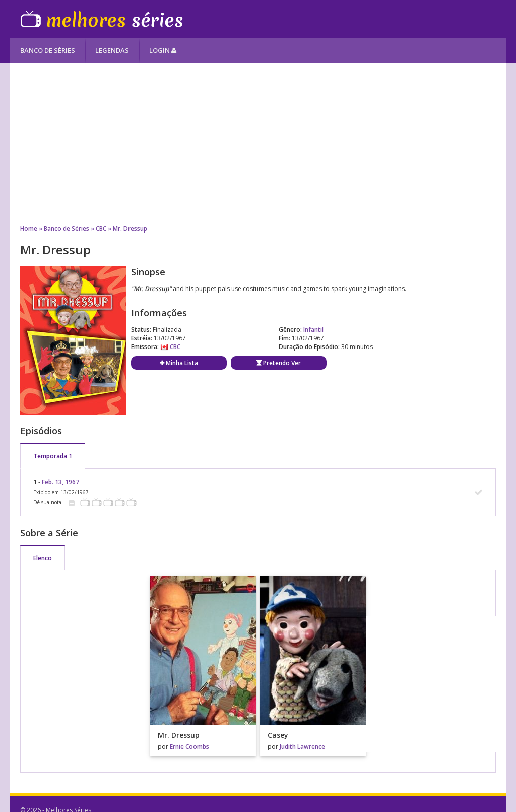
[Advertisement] (258, 144)
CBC (101, 229)
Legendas (112, 50)
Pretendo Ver (279, 363)
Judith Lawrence (302, 747)
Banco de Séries (48, 50)
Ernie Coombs (189, 747)
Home (29, 229)
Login (163, 50)
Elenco (43, 558)
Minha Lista (179, 363)
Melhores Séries (102, 19)
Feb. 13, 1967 (60, 482)
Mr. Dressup (130, 229)
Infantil (313, 330)
